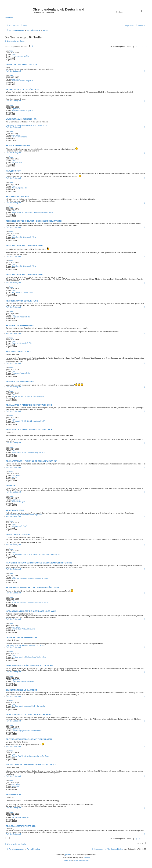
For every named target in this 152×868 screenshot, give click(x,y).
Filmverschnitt (17, 162)
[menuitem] (23, 26)
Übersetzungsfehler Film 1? (22, 56)
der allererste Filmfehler (20, 818)
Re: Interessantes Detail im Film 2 (22, 301)
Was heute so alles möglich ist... (23, 81)
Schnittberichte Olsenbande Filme (24, 237)
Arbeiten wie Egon (18, 502)
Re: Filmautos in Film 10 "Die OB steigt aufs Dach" (29, 405)
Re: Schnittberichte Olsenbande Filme (24, 246)
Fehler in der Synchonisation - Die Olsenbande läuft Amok (32, 212)
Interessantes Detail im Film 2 (22, 292)
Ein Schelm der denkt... (20, 137)
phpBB (68, 855)
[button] (146, 47)
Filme (13, 54)
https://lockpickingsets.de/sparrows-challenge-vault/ (24, 515)
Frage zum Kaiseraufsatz (21, 317)
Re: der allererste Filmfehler (21, 826)
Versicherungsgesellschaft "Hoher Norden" (27, 731)
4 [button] (143, 47)
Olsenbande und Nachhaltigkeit (23, 682)
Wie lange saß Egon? (20, 526)
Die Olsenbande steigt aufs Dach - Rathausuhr (28, 706)
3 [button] (140, 47)
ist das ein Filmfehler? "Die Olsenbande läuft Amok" (30, 579)
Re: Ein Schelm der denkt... (19, 145)
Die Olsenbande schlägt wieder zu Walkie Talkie (29, 657)
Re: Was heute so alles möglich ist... (23, 89)
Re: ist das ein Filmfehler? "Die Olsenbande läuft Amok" (33, 587)
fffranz (11, 51)
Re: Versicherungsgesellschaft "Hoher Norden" (30, 739)
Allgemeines (16, 79)
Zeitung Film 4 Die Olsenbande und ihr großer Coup (30, 756)
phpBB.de (87, 858)
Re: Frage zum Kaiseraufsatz (20, 325)
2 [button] (137, 47)
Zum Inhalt (9, 17)
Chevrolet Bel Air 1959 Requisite (23, 629)
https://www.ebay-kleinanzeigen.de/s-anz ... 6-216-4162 (26, 645)
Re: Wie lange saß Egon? (18, 535)
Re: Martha (11, 486)
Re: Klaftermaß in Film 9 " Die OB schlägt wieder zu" (31, 461)
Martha (14, 477)
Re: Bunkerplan (14, 794)
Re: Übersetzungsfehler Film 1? (21, 65)
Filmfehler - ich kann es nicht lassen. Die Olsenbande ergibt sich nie (36, 554)
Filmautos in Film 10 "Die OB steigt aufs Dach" (28, 396)
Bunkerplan (16, 786)
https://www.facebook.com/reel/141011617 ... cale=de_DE (27, 125)
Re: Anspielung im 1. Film (17, 196)
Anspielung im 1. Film (19, 188)
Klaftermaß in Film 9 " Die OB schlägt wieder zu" (29, 453)
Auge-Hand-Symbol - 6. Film (22, 343)
